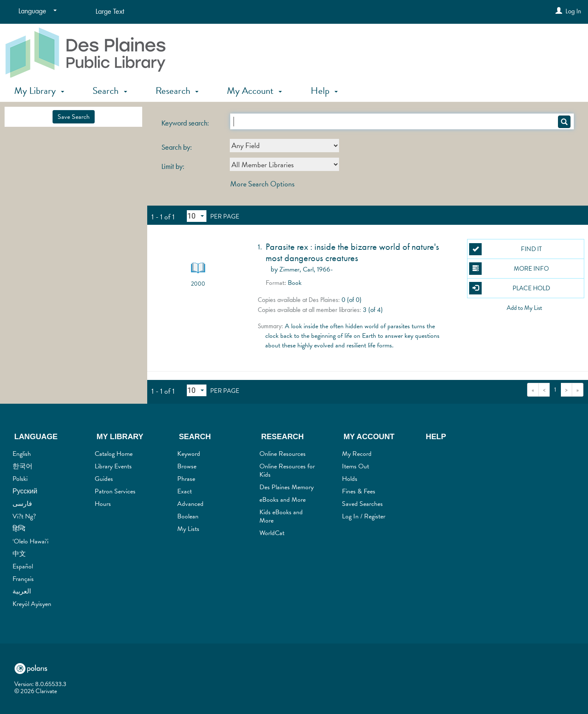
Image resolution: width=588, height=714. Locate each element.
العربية (22, 591)
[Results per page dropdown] (197, 216)
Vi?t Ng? (24, 516)
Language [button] (36, 437)
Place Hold (509, 288)
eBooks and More (283, 500)
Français (23, 579)
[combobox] (284, 146)
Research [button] (177, 91)
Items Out (356, 466)
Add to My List (524, 308)
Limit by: (174, 166)
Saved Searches (362, 504)
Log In (573, 11)
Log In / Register (364, 516)
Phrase (186, 479)
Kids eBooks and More (281, 516)
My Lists (188, 529)
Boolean (188, 516)
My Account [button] (254, 91)
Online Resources (283, 454)
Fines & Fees (359, 491)
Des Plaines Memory (286, 487)
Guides (104, 479)
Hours (103, 504)
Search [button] (110, 91)
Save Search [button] (74, 117)
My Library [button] (39, 91)
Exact (185, 491)
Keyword (189, 454)
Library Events (113, 466)
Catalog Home (114, 454)
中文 (19, 554)
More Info (509, 269)
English (22, 454)
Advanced (190, 504)
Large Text (110, 11)
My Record (357, 454)
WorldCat (272, 533)
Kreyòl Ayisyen (32, 604)
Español (23, 566)
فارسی (22, 504)
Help (436, 437)
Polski (20, 479)
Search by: (177, 147)
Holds (350, 479)
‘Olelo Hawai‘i (30, 541)
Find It (505, 249)
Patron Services (115, 491)
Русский (25, 491)
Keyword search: (186, 123)
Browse (187, 466)
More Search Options (262, 184)
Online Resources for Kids (287, 470)
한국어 (23, 466)
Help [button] (324, 91)
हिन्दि (19, 529)
